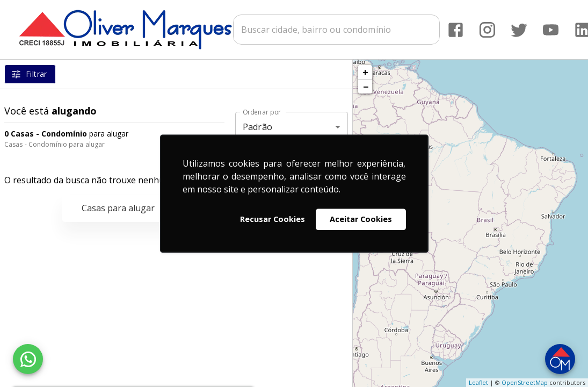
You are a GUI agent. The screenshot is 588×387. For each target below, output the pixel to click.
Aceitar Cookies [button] (361, 219)
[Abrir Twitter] (519, 30)
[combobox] (336, 30)
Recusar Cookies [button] (273, 219)
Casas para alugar (118, 208)
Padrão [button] (257, 127)
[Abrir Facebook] (456, 30)
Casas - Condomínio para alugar (55, 144)
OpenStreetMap (525, 382)
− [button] (366, 87)
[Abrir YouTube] (551, 30)
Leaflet (478, 382)
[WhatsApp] (28, 359)
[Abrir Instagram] (487, 30)
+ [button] (365, 72)
